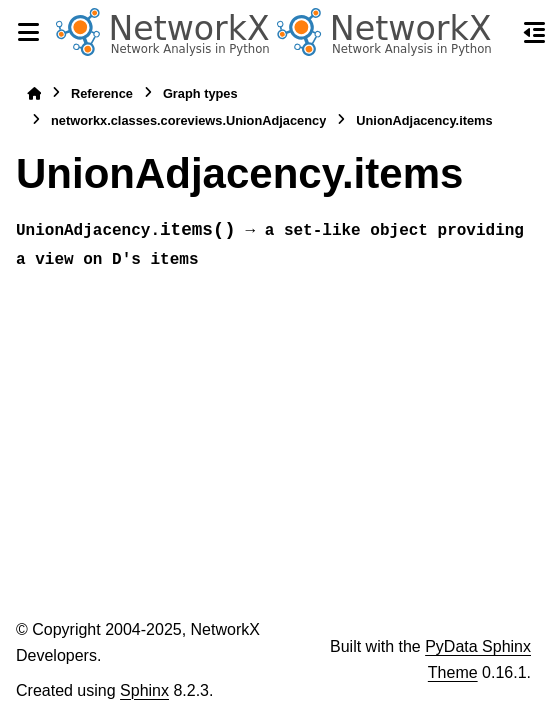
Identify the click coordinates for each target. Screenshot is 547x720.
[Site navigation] (28, 32)
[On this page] (535, 32)
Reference (102, 93)
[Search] (499, 33)
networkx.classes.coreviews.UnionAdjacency (188, 120)
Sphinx (144, 690)
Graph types (200, 93)
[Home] (34, 93)
